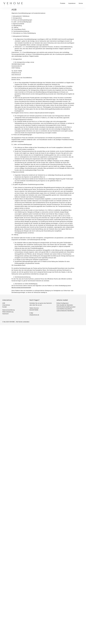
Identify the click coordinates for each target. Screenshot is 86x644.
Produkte (63, 3)
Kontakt (4, 307)
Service (81, 3)
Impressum (5, 314)
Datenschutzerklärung (9, 310)
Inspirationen (72, 3)
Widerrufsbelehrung (8, 312)
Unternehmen (6, 305)
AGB (4, 303)
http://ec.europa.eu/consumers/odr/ (21, 288)
